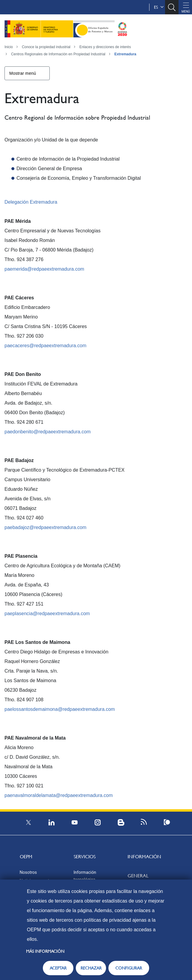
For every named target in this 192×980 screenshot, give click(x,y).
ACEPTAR (58, 968)
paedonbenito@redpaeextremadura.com (48, 432)
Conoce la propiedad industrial (46, 47)
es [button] (159, 7)
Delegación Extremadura (31, 202)
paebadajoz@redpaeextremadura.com (45, 527)
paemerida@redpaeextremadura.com (44, 269)
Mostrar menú (23, 73)
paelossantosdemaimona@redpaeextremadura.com (60, 709)
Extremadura (125, 54)
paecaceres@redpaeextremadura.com (45, 346)
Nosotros (28, 872)
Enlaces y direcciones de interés (105, 47)
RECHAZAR (91, 968)
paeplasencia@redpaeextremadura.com (47, 614)
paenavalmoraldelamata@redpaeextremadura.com (59, 795)
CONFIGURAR (129, 968)
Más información (45, 951)
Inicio (9, 47)
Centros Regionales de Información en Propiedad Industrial (58, 54)
